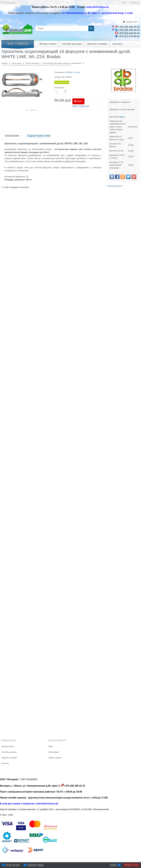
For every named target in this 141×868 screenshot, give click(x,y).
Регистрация (134, 3)
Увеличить (33, 110)
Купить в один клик (81, 106)
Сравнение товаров (36, 865)
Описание (12, 136)
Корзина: (132, 22)
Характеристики (39, 136)
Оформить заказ (131, 865)
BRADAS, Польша (73, 72)
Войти (124, 3)
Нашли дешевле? (115, 186)
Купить (80, 101)
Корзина (113, 865)
